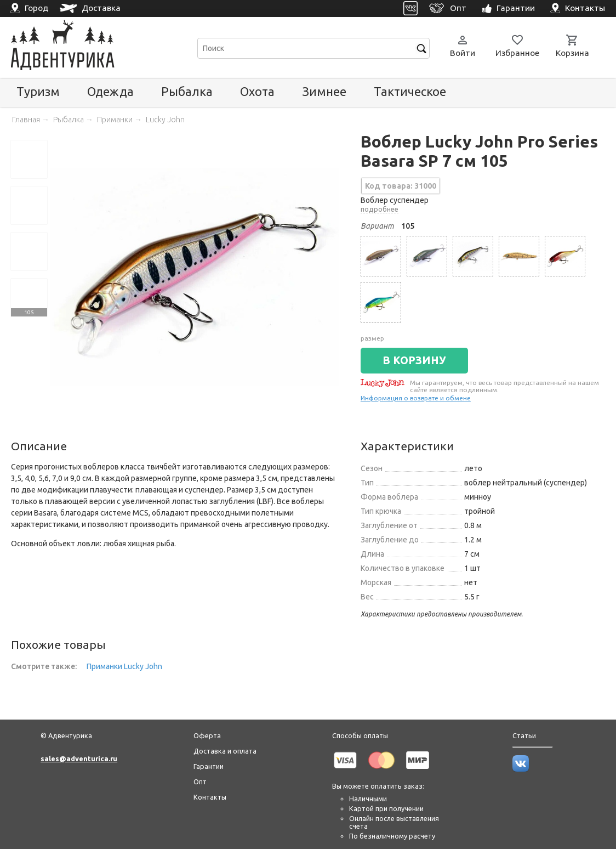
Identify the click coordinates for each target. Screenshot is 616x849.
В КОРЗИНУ (414, 360)
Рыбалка (187, 91)
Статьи (524, 735)
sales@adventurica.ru (79, 759)
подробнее (380, 209)
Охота (257, 91)
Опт (200, 782)
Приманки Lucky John (124, 666)
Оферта (207, 735)
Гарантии (209, 766)
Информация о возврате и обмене (416, 398)
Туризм (38, 91)
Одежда (110, 91)
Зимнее (324, 91)
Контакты (210, 797)
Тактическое (410, 91)
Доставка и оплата (225, 751)
